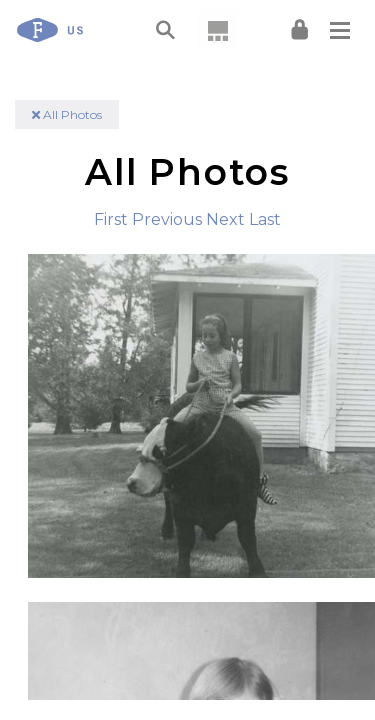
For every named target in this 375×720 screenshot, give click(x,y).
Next (225, 219)
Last (265, 219)
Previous (167, 219)
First (111, 219)
